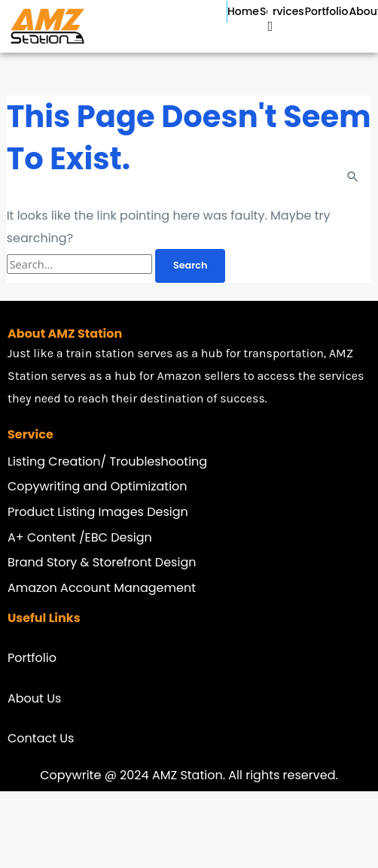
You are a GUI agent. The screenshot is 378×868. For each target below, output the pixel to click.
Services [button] (282, 11)
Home (243, 11)
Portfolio (327, 11)
